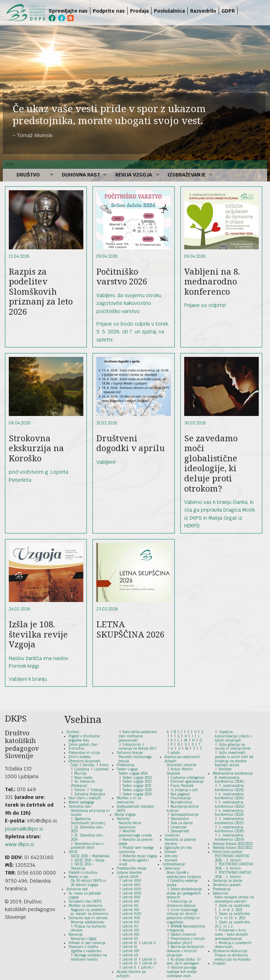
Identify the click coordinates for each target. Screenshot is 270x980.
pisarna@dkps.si (24, 829)
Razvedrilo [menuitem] (203, 11)
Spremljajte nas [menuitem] (68, 11)
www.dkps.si (20, 844)
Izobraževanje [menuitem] (187, 175)
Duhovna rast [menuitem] (81, 175)
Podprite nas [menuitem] (109, 11)
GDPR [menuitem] (228, 11)
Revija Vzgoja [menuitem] (134, 175)
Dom (9, 165)
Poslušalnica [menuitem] (169, 11)
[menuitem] (239, 11)
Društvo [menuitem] (28, 175)
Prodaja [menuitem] (139, 11)
